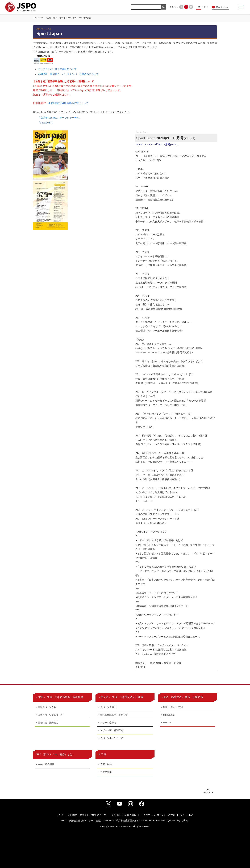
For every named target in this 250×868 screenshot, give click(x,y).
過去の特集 (106, 772)
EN (206, 7)
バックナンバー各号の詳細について (57, 69)
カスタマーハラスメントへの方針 (158, 815)
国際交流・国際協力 (48, 723)
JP (199, 7)
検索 (164, 7)
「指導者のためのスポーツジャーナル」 (60, 118)
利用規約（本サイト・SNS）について (87, 815)
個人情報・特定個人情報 (124, 815)
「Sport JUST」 (46, 123)
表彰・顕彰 (106, 764)
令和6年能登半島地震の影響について (68, 103)
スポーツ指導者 (108, 723)
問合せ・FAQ (222, 7)
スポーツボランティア (112, 738)
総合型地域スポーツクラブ (114, 715)
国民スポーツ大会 (47, 707)
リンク (60, 815)
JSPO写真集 (169, 715)
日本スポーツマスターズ (50, 715)
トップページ (39, 18)
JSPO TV (167, 723)
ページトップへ (208, 791)
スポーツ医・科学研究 (112, 730)
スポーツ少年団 (108, 707)
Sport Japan (72, 18)
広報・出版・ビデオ (56, 18)
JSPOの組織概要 (46, 764)
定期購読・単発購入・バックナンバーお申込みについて (68, 74)
